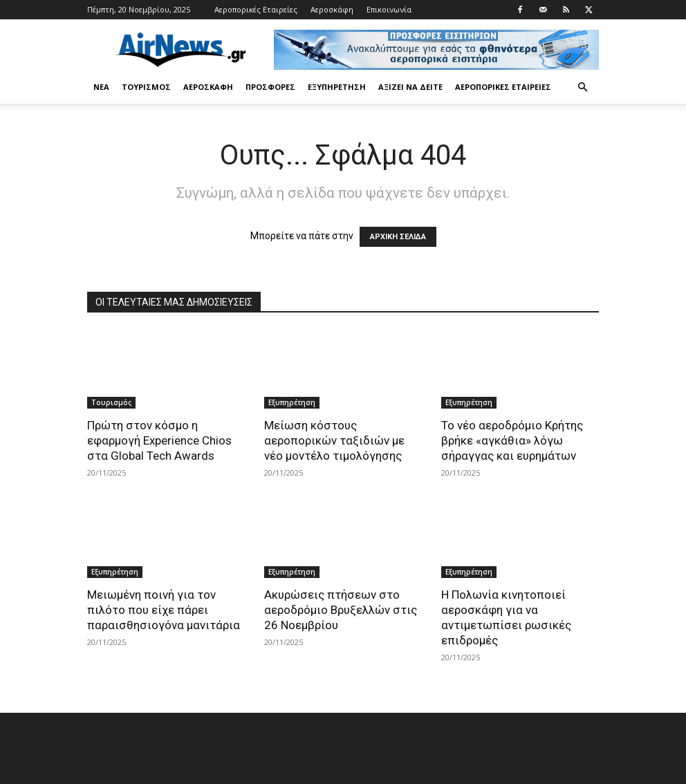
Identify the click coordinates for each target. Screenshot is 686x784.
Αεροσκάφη (332, 9)
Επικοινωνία (389, 9)
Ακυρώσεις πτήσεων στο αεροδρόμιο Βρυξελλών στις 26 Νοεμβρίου (341, 610)
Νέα (101, 87)
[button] (582, 87)
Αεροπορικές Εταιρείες (256, 9)
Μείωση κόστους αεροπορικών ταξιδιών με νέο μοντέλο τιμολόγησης (334, 440)
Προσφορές (270, 87)
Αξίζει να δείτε (410, 87)
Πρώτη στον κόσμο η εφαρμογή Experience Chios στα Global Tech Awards (159, 440)
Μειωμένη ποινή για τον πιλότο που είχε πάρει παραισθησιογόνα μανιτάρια (164, 610)
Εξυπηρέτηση (337, 87)
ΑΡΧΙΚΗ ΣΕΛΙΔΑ (398, 237)
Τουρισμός (146, 87)
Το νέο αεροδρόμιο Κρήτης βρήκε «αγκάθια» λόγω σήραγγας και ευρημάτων (512, 440)
